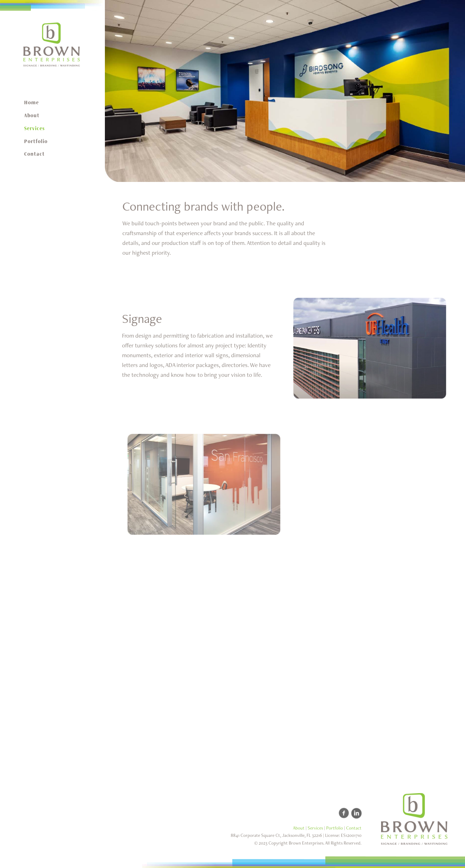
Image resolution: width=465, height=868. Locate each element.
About (299, 828)
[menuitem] (52, 103)
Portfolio (335, 828)
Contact (354, 828)
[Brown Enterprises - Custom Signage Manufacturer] (52, 45)
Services (315, 828)
